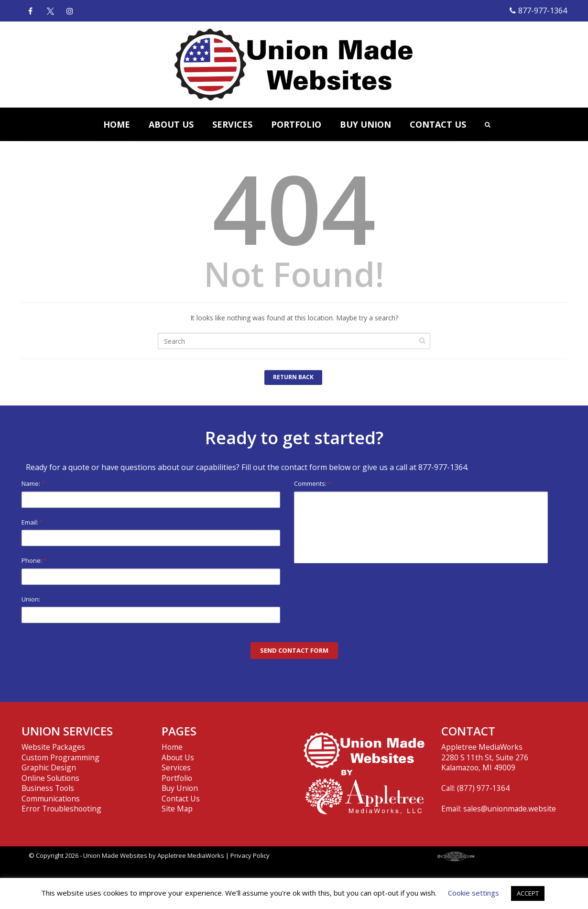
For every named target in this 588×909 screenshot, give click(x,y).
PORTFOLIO (296, 124)
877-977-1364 (538, 11)
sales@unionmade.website (510, 809)
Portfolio (177, 778)
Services (176, 767)
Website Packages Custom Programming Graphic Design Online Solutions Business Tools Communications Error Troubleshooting (61, 778)
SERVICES (232, 124)
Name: (151, 493)
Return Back (293, 377)
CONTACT (468, 731)
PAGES (179, 731)
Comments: (421, 521)
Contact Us (181, 799)
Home (172, 747)
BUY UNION (365, 124)
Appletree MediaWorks (191, 855)
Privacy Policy (250, 855)
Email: (151, 532)
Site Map (177, 809)
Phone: (151, 570)
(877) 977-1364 (483, 788)
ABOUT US (171, 124)
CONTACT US (438, 124)
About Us (178, 757)
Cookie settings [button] (474, 893)
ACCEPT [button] (528, 893)
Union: (151, 609)
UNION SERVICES (67, 731)
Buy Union (180, 788)
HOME (117, 124)
